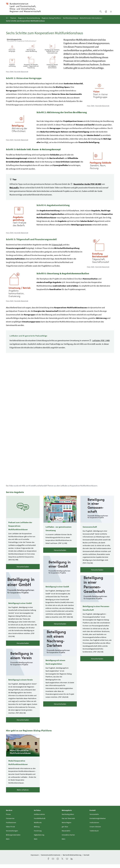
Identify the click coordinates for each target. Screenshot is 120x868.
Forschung (38, 834)
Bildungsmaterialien (13, 839)
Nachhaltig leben (68, 818)
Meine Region (67, 826)
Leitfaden (100, 344)
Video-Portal (10, 830)
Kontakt (86, 859)
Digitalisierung (39, 839)
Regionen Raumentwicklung (29, 22)
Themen (13, 22)
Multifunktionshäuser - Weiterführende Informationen (82, 22)
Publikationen (11, 826)
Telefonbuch (94, 834)
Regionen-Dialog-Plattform (51, 22)
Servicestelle (94, 818)
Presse (8, 818)
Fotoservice (10, 822)
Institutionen (94, 826)
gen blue (65, 830)
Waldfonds (38, 826)
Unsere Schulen (95, 830)
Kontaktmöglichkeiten (98, 822)
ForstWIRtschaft (40, 822)
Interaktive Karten (68, 839)
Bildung (37, 830)
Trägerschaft (57, 248)
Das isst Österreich (68, 822)
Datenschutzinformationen (51, 859)
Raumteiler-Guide (86, 188)
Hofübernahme (39, 818)
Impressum (35, 859)
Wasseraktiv (66, 834)
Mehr (8, 843)
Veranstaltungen (12, 834)
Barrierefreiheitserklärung (72, 859)
